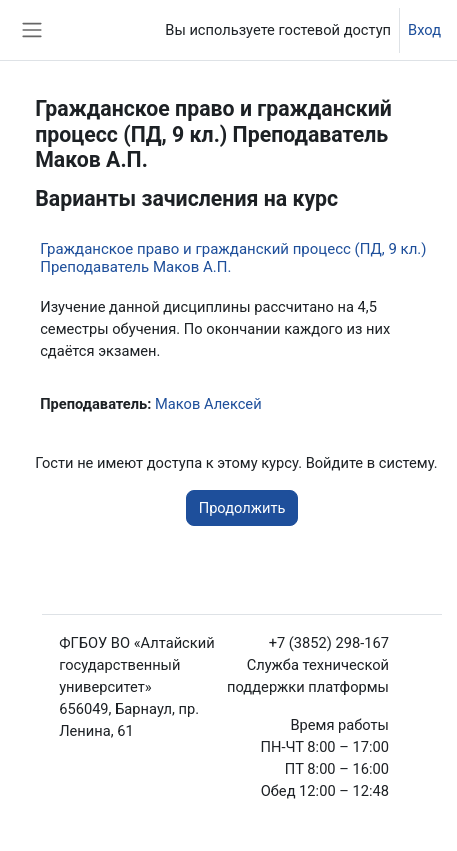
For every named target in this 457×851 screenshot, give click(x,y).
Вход (424, 30)
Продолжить (242, 508)
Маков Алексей (208, 404)
